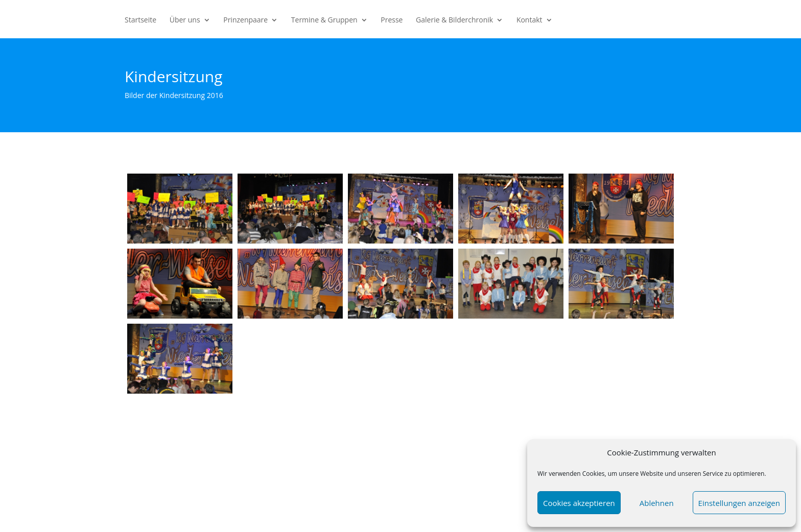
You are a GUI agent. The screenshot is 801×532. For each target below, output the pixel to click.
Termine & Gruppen (324, 20)
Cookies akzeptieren (579, 503)
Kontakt (529, 20)
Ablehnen (657, 503)
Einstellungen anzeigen (739, 503)
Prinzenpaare (245, 20)
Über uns (185, 20)
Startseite (140, 20)
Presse (392, 20)
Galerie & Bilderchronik (454, 20)
